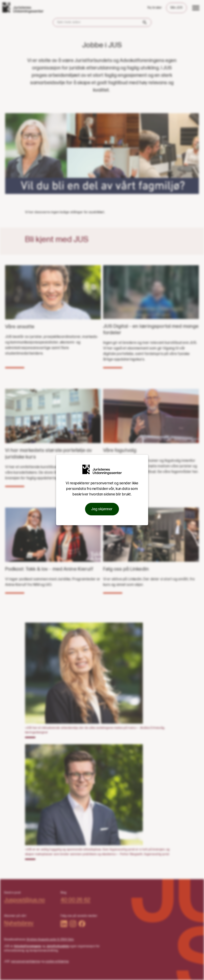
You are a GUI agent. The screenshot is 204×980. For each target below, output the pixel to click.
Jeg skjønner (102, 509)
